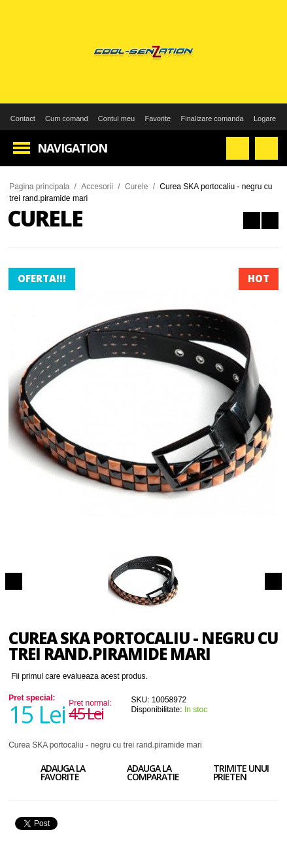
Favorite (158, 118)
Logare (265, 118)
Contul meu (116, 118)
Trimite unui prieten (230, 774)
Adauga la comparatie (142, 774)
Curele (136, 187)
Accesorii (97, 187)
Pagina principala (39, 187)
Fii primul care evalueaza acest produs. (79, 676)
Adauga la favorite (52, 774)
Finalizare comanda (212, 118)
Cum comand (66, 118)
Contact (23, 118)
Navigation (72, 148)
